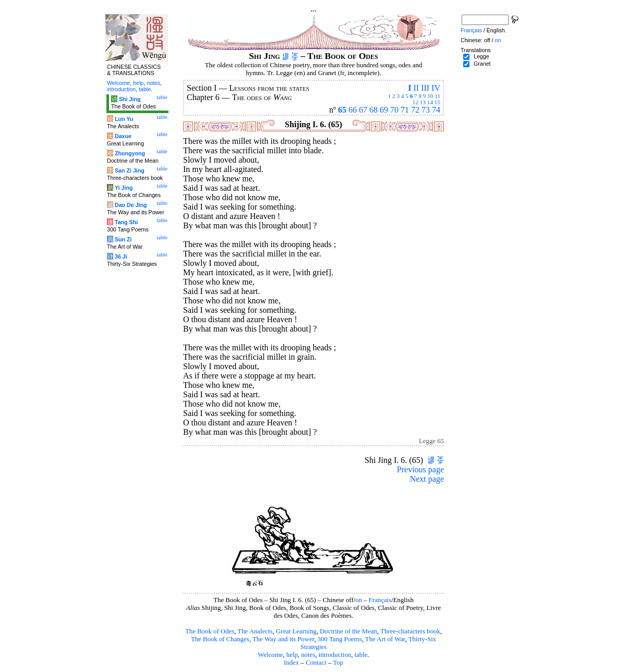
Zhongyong (130, 153)
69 (384, 110)
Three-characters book (410, 631)
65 (342, 110)
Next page (427, 479)
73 (426, 110)
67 (363, 110)
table (361, 655)
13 (423, 102)
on (359, 600)
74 (436, 110)
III (425, 88)
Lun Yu (124, 119)
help (292, 655)
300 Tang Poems (340, 639)
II (416, 88)
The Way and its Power (283, 639)
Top (338, 663)
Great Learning (296, 631)
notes (308, 655)
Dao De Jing (131, 205)
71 (405, 110)
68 (373, 110)
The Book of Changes (220, 639)
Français (380, 600)
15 (437, 102)
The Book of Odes (210, 631)
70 (394, 110)
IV (436, 88)
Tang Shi (126, 222)
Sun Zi (123, 239)
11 (437, 96)
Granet (482, 64)
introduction (335, 655)
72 (415, 110)
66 (353, 110)
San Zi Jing (130, 170)
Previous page (420, 469)
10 (430, 96)
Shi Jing (130, 99)
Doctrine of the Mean (348, 631)
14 (430, 102)
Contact (316, 663)
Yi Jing (124, 188)
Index (291, 663)
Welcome (270, 655)
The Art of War (385, 639)
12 (415, 102)
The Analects (255, 631)
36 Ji (121, 256)
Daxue (123, 136)
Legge (481, 56)
